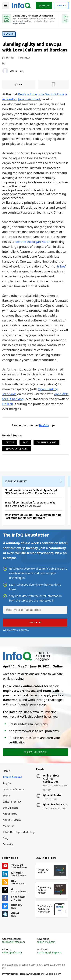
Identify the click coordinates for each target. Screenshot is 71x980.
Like (21, 84)
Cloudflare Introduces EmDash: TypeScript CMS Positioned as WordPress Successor (31, 492)
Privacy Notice (10, 974)
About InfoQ (10, 814)
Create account (12, 777)
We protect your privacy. (16, 630)
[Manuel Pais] (5, 71)
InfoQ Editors (11, 808)
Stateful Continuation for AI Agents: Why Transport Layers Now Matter (30, 504)
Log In (7, 783)
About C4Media (12, 820)
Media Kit (8, 826)
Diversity (8, 844)
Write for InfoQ (12, 802)
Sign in (61, 5)
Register (44, 5)
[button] (35, 622)
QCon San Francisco (55, 805)
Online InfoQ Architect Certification (51, 779)
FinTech (8, 404)
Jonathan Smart (29, 99)
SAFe (25, 442)
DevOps (9, 34)
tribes (61, 266)
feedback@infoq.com (14, 942)
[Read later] (53, 84)
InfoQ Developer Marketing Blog (19, 835)
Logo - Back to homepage (21, 5)
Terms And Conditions (32, 974)
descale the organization (33, 242)
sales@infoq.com (46, 942)
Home (7, 771)
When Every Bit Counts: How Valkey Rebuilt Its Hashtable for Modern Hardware (33, 517)
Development (16, 481)
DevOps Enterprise (17, 449)
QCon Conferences (14, 789)
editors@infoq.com (12, 953)
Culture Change (46, 442)
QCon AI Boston (53, 796)
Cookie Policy (53, 974)
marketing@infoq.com (49, 953)
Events (7, 796)
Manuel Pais (16, 71)
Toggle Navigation (5, 6)
